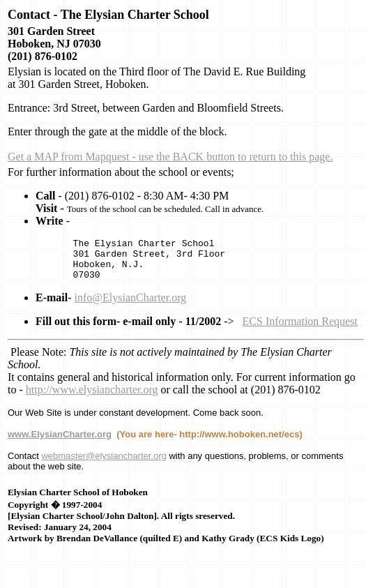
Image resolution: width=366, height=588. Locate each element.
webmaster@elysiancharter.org (104, 464)
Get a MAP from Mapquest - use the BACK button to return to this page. (170, 157)
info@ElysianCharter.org (131, 306)
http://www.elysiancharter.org (92, 398)
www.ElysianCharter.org (60, 443)
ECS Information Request (300, 330)
